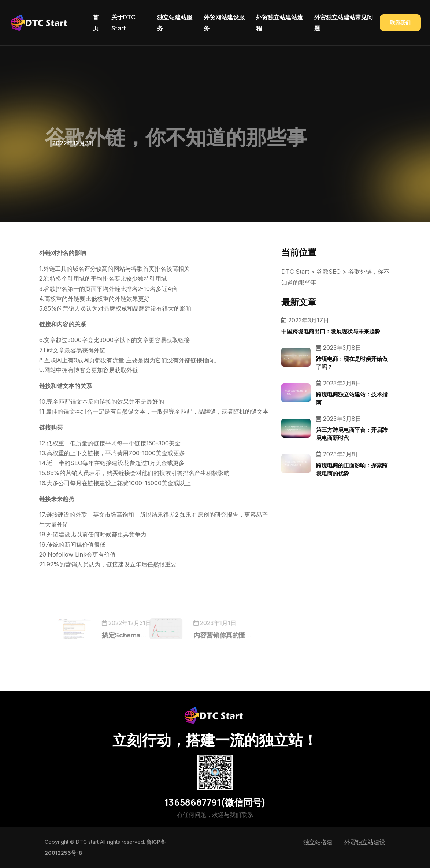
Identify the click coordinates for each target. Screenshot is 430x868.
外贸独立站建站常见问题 (344, 23)
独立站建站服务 (175, 23)
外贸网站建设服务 (224, 23)
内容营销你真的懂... (212, 635)
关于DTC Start (123, 23)
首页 (96, 23)
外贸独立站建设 (365, 842)
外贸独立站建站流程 (279, 23)
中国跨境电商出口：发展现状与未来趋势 (331, 331)
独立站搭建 (318, 842)
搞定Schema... (134, 635)
